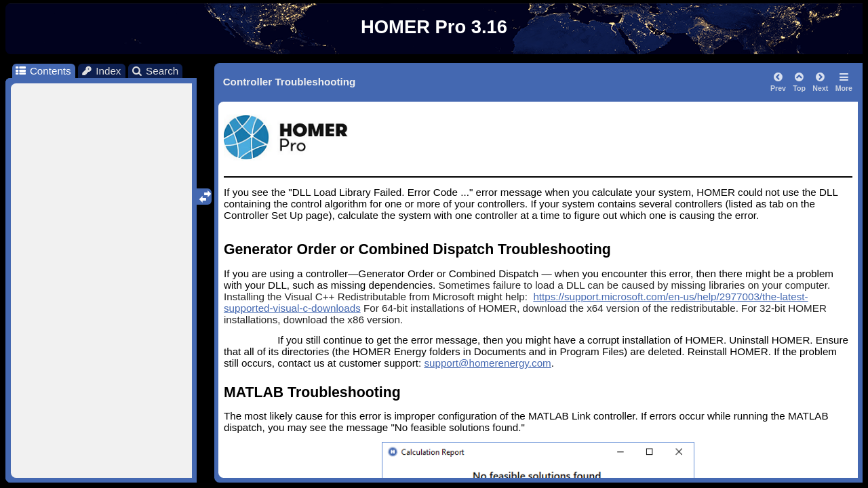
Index (101, 71)
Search (155, 71)
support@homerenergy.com (487, 363)
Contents (42, 71)
